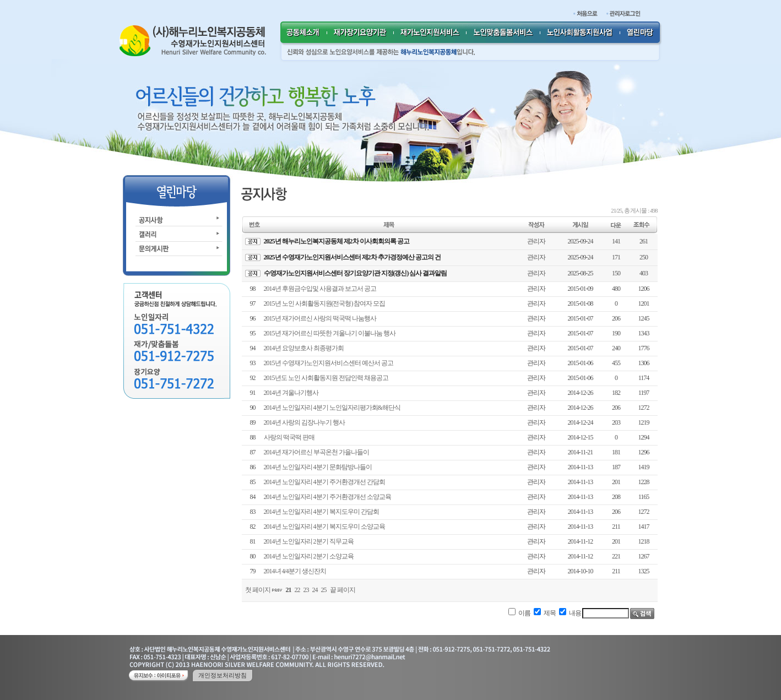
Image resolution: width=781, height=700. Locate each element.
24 (315, 590)
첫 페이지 (258, 590)
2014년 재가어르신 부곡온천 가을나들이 (316, 452)
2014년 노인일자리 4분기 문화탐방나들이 (318, 467)
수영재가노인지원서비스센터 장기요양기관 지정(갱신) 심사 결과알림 (356, 273)
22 (297, 590)
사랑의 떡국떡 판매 (289, 437)
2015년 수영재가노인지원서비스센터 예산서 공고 (329, 363)
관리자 (536, 241)
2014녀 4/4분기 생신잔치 (295, 571)
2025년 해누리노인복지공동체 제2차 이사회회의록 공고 (337, 241)
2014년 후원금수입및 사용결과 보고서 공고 (320, 289)
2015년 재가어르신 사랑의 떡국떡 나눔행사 (320, 318)
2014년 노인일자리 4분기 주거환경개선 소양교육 (327, 497)
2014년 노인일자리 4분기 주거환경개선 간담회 (324, 482)
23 (306, 590)
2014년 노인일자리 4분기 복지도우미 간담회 (321, 512)
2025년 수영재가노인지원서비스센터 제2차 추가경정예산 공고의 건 (352, 257)
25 (324, 590)
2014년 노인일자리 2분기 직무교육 (309, 541)
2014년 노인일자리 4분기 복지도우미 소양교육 (324, 527)
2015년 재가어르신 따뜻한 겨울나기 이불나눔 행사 (330, 333)
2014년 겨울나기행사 (291, 393)
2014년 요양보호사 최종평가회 (304, 348)
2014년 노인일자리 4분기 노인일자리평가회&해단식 (332, 408)
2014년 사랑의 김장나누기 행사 (304, 422)
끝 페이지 (343, 590)
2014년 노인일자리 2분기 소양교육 (309, 556)
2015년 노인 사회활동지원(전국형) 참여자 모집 (325, 303)
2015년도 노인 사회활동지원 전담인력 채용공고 (326, 378)
